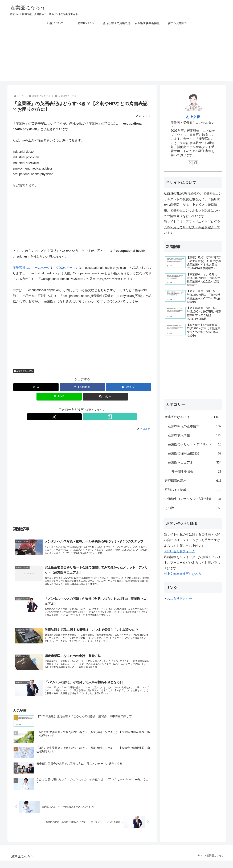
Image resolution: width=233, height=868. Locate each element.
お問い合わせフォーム (179, 551)
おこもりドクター (179, 599)
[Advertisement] (117, 57)
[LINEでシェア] (59, 397)
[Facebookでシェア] (82, 387)
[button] (105, 397)
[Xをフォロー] (78, 417)
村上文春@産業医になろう (183, 574)
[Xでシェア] (36, 387)
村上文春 (193, 117)
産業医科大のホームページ (31, 268)
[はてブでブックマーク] (128, 387)
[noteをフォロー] (86, 417)
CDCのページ (66, 268)
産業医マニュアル (23, 371)
